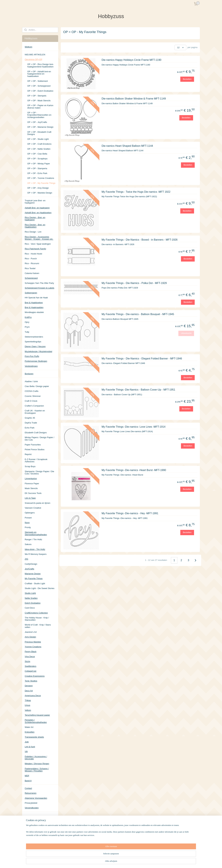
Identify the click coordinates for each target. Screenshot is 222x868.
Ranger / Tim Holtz (33, 539)
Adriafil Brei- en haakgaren (37, 208)
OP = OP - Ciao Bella (37, 154)
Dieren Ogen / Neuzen (35, 346)
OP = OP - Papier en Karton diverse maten (40, 107)
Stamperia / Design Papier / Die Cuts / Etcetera (39, 473)
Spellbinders (31, 666)
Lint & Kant (30, 747)
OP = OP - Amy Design (38, 188)
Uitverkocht (186, 333)
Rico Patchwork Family (35, 249)
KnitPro (28, 317)
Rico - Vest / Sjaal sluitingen (38, 244)
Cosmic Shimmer (33, 396)
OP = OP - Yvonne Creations (41, 178)
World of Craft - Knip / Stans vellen (38, 626)
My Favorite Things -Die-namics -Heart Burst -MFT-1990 (134, 470)
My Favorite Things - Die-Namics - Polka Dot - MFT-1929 (134, 283)
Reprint (28, 454)
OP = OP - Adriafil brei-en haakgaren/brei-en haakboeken (39, 74)
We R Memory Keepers (36, 554)
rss (126, 862)
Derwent (29, 686)
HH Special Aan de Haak (36, 298)
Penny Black (31, 652)
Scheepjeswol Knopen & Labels (40, 288)
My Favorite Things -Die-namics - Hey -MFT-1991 (130, 513)
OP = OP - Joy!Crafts (37, 122)
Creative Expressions (35, 676)
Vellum (28, 710)
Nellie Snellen (31, 598)
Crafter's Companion (34, 406)
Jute (27, 742)
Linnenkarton (31, 479)
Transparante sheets (34, 737)
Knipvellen (30, 732)
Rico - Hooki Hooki (33, 254)
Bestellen (187, 79)
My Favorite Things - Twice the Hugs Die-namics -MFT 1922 (136, 192)
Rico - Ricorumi (32, 263)
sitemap (120, 862)
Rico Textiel (30, 268)
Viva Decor (30, 657)
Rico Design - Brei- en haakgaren (35, 219)
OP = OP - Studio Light (38, 139)
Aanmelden (32, 841)
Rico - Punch (31, 259)
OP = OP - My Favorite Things (41, 183)
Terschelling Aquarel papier (37, 715)
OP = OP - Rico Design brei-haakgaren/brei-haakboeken (40, 65)
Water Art (29, 727)
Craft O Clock (31, 401)
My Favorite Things (34, 578)
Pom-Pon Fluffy (32, 356)
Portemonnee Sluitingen (36, 361)
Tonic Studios (31, 681)
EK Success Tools (33, 493)
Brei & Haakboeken (34, 303)
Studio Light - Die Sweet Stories (40, 588)
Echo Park (30, 428)
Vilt (26, 751)
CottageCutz (31, 671)
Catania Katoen (32, 273)
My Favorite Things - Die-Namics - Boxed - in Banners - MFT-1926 (140, 240)
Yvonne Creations (33, 647)
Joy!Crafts (29, 569)
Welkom (29, 47)
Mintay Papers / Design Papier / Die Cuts (40, 439)
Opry (27, 322)
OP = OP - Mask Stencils (39, 101)
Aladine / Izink (31, 381)
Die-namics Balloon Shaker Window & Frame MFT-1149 (134, 99)
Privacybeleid (31, 803)
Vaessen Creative (33, 508)
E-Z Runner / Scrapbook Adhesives (36, 460)
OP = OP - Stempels (37, 96)
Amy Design (30, 637)
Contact (28, 788)
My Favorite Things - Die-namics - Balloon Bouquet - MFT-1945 (138, 314)
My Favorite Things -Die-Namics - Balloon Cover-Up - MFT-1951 (138, 390)
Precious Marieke (33, 642)
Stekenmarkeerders (34, 337)
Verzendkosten (32, 808)
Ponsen (28, 518)
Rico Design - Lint (33, 232)
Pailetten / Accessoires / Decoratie (36, 758)
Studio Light (30, 593)
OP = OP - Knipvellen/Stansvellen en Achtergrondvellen (39, 115)
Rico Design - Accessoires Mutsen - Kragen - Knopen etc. (39, 238)
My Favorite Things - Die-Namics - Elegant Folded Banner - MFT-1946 (142, 358)
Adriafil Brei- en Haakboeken (38, 213)
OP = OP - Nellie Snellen (39, 149)
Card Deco (30, 608)
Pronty (28, 527)
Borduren (29, 374)
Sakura (28, 544)
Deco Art (29, 691)
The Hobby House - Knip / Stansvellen (37, 619)
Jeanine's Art (31, 632)
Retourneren (31, 793)
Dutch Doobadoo (33, 603)
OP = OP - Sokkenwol (37, 81)
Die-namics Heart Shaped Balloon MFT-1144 (127, 146)
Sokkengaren (31, 293)
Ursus (27, 705)
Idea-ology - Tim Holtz (35, 549)
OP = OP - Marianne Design (40, 127)
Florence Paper (32, 484)
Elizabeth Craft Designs (36, 433)
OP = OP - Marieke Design (40, 193)
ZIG (26, 559)
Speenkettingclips (33, 342)
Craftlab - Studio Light (35, 583)
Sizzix (27, 661)
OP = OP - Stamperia (37, 168)
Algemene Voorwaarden (36, 798)
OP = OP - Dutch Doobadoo (40, 91)
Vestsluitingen (31, 366)
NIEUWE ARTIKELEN (35, 55)
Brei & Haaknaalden (34, 307)
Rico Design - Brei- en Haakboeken (35, 226)
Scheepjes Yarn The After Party (39, 283)
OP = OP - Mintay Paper (39, 164)
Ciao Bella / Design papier (37, 386)
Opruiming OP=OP (34, 59)
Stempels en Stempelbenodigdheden (36, 533)
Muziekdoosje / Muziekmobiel (38, 351)
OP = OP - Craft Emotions (39, 144)
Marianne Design (33, 574)
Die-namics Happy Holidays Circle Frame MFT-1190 (132, 60)
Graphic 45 (30, 418)
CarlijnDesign (31, 564)
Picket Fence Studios (35, 449)
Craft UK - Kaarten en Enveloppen (35, 412)
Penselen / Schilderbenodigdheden (36, 721)
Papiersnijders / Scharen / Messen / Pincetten (37, 770)
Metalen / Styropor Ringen (37, 764)
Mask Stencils (31, 488)
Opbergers (30, 513)
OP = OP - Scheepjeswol (39, 86)
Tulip (27, 332)
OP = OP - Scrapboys (37, 159)
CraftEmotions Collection (36, 613)
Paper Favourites (33, 445)
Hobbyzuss (30, 852)
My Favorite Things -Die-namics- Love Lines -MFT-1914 (134, 427)
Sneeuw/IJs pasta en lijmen (37, 503)
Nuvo (27, 523)
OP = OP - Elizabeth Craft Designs (39, 133)
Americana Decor (33, 696)
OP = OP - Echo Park (37, 173)
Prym (27, 327)
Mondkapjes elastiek (34, 312)
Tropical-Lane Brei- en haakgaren (35, 202)
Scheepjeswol (31, 278)
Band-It (28, 781)
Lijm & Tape (30, 498)
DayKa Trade (31, 423)
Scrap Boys (30, 466)
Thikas (28, 700)
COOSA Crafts (32, 391)
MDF (27, 776)
